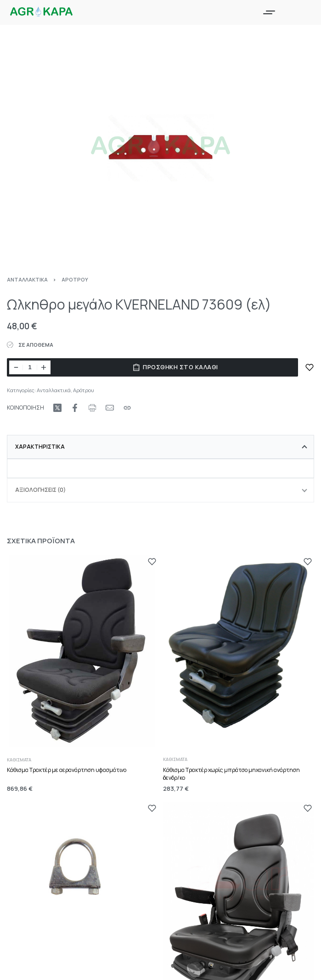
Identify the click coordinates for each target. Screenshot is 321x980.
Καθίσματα (19, 760)
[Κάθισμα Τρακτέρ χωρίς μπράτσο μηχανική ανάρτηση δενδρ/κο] (239, 647)
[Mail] (110, 408)
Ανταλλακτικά (27, 279)
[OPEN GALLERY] (160, 148)
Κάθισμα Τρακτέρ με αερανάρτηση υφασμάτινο (67, 770)
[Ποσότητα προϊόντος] (30, 367)
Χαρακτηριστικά (40, 447)
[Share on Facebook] (75, 408)
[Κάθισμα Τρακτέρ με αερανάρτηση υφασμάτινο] (83, 652)
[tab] (160, 447)
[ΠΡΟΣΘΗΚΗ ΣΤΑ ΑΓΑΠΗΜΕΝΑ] (310, 367)
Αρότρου (75, 279)
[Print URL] (92, 408)
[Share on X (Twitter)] (57, 408)
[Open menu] (269, 12)
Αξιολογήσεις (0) (40, 490)
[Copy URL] (127, 408)
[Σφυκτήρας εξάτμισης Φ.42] (83, 871)
